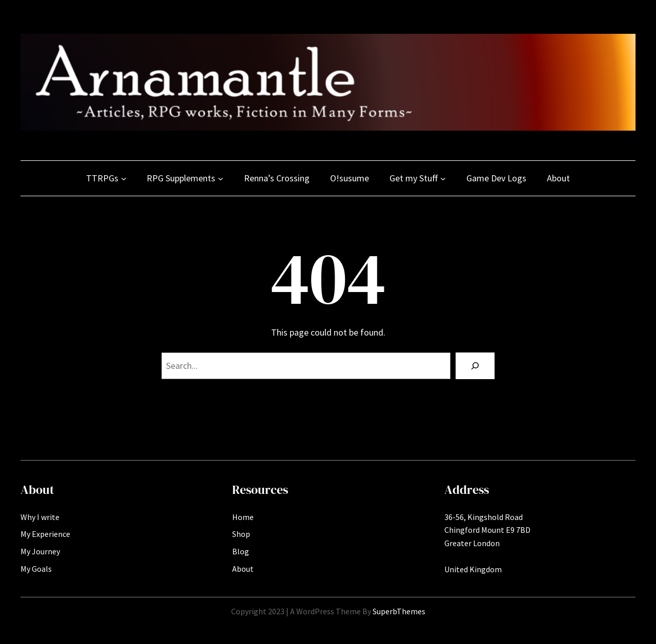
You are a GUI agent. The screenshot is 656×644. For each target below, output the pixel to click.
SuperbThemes (399, 611)
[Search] (475, 366)
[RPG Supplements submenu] (221, 179)
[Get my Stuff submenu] (443, 179)
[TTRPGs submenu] (124, 179)
